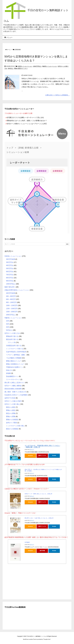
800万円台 (10, 278)
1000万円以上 (37, 66)
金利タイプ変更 (11, 423)
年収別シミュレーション (25, 66)
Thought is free (47, 639)
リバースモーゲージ (13, 379)
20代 (8, 321)
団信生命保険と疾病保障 (13, 389)
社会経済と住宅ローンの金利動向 (16, 395)
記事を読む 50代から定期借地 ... (58, 95)
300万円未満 (10, 259)
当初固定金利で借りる (14, 346)
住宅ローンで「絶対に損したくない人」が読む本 (38, 494)
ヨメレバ (32, 450)
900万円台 (10, 281)
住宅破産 (27, 542)
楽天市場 (42, 551)
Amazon (30, 455)
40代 (8, 327)
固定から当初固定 (12, 429)
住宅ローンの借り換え (12, 404)
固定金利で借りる (12, 339)
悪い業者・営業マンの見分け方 (15, 392)
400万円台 (10, 265)
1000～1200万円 (12, 305)
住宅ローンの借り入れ (12, 333)
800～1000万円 (11, 302)
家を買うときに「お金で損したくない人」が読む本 (39, 518)
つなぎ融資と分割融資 (14, 358)
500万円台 (10, 268)
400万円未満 (10, 293)
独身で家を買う (10, 287)
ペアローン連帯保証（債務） (16, 355)
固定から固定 (11, 407)
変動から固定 (11, 410)
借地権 (8, 373)
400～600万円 (11, 296)
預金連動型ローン (12, 376)
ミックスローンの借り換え (15, 426)
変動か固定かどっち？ (21, 68)
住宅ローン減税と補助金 (13, 386)
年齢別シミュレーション (50, 66)
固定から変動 (11, 413)
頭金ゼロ (9, 370)
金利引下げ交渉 (10, 398)
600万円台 (10, 272)
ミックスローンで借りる (15, 349)
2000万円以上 (11, 315)
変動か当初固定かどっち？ (15, 364)
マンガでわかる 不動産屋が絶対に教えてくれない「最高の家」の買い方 (42, 446)
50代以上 (11, 68)
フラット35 (12, 342)
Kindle (54, 455)
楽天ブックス (42, 455)
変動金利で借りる (12, 336)
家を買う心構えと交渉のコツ (15, 383)
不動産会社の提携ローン (15, 367)
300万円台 (10, 262)
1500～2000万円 (12, 312)
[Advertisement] (37, 581)
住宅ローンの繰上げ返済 (13, 401)
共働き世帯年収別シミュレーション (17, 290)
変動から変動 (11, 416)
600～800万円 (11, 299)
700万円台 (10, 275)
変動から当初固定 (12, 420)
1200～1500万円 (12, 309)
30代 (8, 324)
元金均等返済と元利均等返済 (16, 352)
